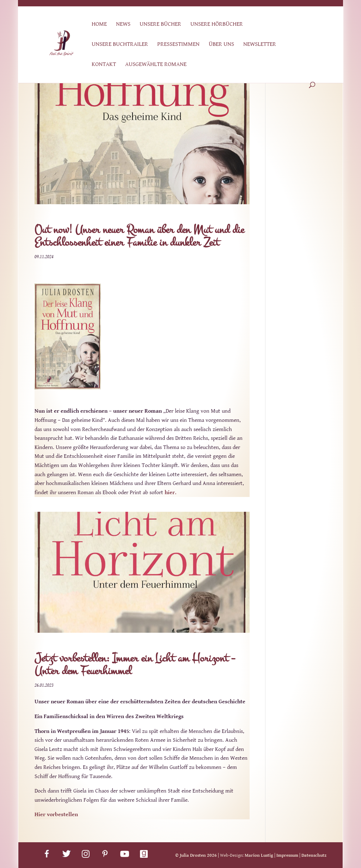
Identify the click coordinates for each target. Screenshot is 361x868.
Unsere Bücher (160, 25)
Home (99, 25)
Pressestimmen (178, 45)
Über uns (221, 45)
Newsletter (260, 45)
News (123, 25)
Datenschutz (314, 855)
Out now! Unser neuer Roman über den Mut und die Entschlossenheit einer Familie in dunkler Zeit (139, 236)
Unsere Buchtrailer (120, 45)
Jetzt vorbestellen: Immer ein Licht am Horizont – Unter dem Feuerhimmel (135, 665)
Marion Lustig (259, 855)
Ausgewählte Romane (156, 65)
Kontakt (104, 65)
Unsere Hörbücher (217, 25)
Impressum (287, 855)
